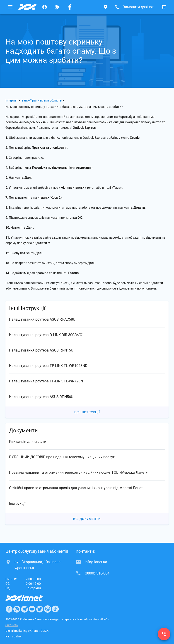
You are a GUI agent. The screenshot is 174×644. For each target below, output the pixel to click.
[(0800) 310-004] (164, 634)
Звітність (12, 625)
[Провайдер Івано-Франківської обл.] (27, 7)
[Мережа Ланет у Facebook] (70, 7)
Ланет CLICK (40, 631)
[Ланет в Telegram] (24, 609)
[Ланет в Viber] (48, 609)
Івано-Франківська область (41, 100)
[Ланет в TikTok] (55, 609)
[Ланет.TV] (57, 7)
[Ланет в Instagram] (17, 609)
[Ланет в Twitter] (40, 609)
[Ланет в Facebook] (9, 609)
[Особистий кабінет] (45, 7)
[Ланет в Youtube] (32, 609)
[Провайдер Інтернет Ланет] (29, 598)
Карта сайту (13, 636)
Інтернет (12, 100)
